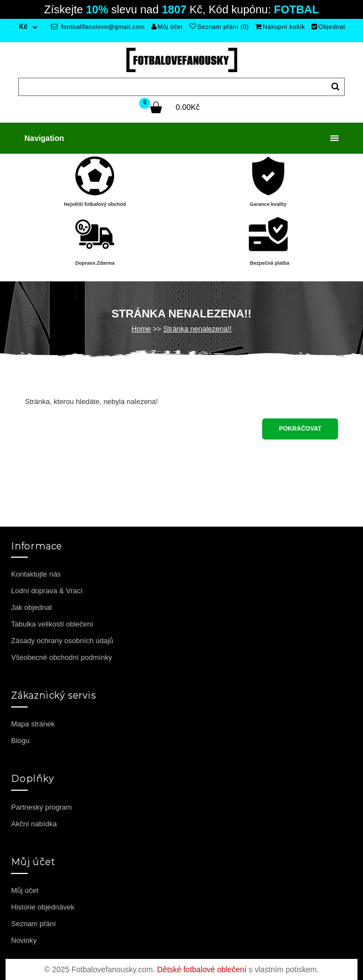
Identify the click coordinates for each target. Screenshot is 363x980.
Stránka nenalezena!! (198, 329)
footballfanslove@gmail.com (98, 27)
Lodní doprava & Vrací (47, 591)
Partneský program (42, 807)
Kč (23, 27)
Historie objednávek (43, 907)
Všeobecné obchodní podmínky (62, 657)
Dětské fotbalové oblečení (202, 969)
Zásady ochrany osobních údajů (62, 641)
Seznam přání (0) (219, 27)
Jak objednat (32, 607)
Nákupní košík (280, 27)
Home (141, 329)
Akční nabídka (34, 824)
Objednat (328, 27)
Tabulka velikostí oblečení (52, 624)
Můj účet (167, 27)
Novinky (24, 940)
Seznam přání (34, 924)
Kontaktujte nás (36, 574)
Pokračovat (300, 428)
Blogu (20, 741)
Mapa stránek (33, 724)
